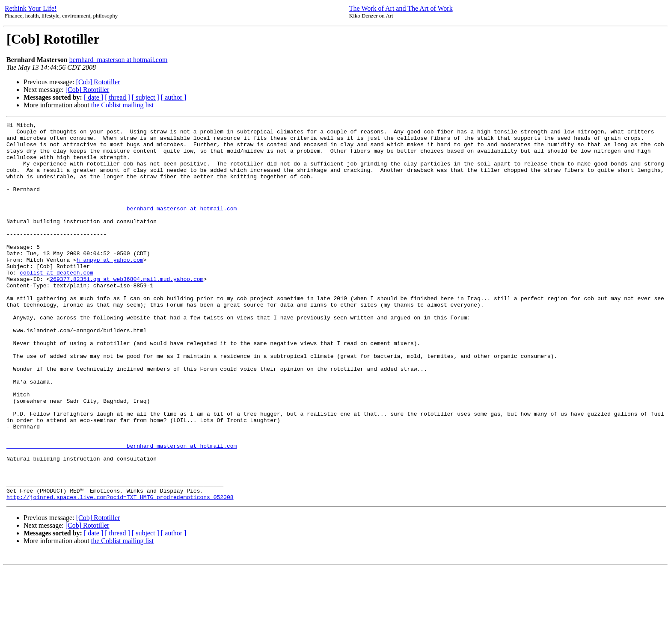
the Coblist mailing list (122, 105)
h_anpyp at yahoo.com (110, 288)
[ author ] (174, 97)
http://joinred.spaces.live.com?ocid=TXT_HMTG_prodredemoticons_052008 (120, 573)
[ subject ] (145, 97)
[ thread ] (117, 97)
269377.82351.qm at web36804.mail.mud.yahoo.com (126, 311)
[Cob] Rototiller (98, 82)
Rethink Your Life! (31, 8)
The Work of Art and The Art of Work (401, 8)
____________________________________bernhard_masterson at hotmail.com (122, 226)
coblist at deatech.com (56, 303)
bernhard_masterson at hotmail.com (119, 60)
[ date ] (94, 97)
